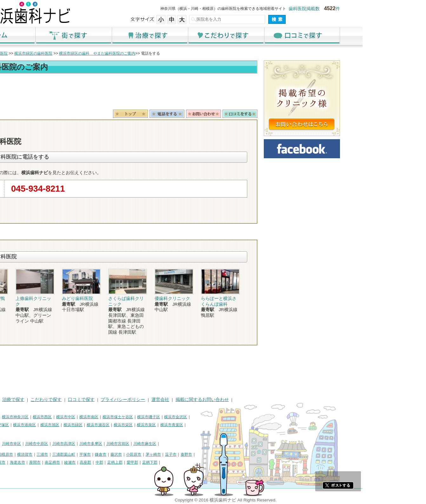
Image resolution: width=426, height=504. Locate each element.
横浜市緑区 (136, 425)
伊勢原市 (61, 462)
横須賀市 (88, 454)
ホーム (61, 35)
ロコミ (303, 114)
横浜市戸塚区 (61, 425)
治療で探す (213, 35)
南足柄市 (116, 462)
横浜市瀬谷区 (162, 425)
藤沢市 (180, 454)
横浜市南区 (152, 417)
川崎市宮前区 (181, 444)
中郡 (163, 462)
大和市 (44, 462)
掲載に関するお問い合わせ (266, 400)
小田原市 (197, 454)
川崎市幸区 (75, 444)
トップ (28, 53)
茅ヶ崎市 (217, 454)
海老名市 (81, 462)
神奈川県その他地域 (40, 454)
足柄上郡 (178, 462)
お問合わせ (267, 114)
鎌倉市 (164, 454)
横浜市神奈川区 (79, 417)
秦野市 (250, 454)
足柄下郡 (213, 462)
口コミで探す (365, 35)
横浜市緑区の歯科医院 (97, 53)
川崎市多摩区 (154, 444)
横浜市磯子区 (212, 417)
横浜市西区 (106, 417)
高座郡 (149, 462)
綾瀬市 (133, 462)
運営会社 (224, 400)
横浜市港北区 (34, 425)
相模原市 (69, 454)
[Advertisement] (172, 93)
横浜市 (28, 417)
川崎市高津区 (127, 444)
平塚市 (149, 454)
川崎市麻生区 (208, 444)
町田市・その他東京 (40, 470)
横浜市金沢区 (239, 417)
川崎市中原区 (100, 444)
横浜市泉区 (210, 425)
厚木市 (28, 462)
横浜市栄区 (187, 425)
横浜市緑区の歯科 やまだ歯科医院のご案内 (161, 53)
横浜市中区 (129, 417)
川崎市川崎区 (50, 444)
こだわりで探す (289, 35)
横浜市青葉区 (235, 425)
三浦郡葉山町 (127, 454)
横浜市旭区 (113, 425)
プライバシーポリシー (186, 400)
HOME (29, 400)
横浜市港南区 (88, 425)
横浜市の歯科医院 (56, 53)
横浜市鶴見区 (50, 417)
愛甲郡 (196, 462)
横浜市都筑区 (34, 432)
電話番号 (230, 114)
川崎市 (28, 444)
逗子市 (234, 454)
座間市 (98, 462)
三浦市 (106, 454)
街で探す (137, 35)
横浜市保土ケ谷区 (181, 417)
